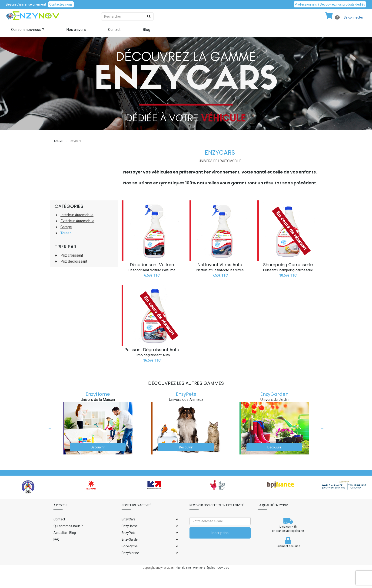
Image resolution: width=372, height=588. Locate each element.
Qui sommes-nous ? (28, 30)
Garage (66, 227)
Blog (146, 30)
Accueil (58, 141)
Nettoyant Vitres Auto (220, 265)
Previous (50, 428)
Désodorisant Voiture (152, 265)
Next (322, 428)
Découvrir (98, 447)
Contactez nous (61, 4)
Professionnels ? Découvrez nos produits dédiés (330, 4)
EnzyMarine (130, 553)
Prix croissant (72, 255)
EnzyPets (186, 394)
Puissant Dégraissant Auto (152, 350)
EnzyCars (129, 519)
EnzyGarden (274, 394)
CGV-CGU (223, 568)
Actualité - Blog (65, 533)
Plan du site (183, 568)
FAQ (56, 539)
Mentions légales (204, 568)
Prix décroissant (74, 261)
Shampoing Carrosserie (288, 265)
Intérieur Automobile (77, 215)
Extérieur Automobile (77, 221)
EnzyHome (98, 394)
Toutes (66, 233)
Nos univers (76, 30)
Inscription (220, 533)
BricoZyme (130, 546)
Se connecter (353, 17)
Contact (114, 30)
